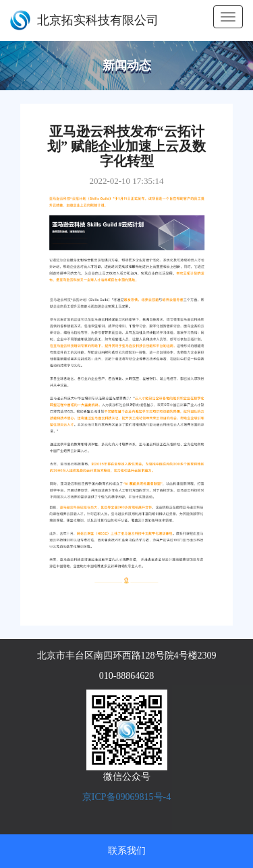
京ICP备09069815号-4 (126, 797)
